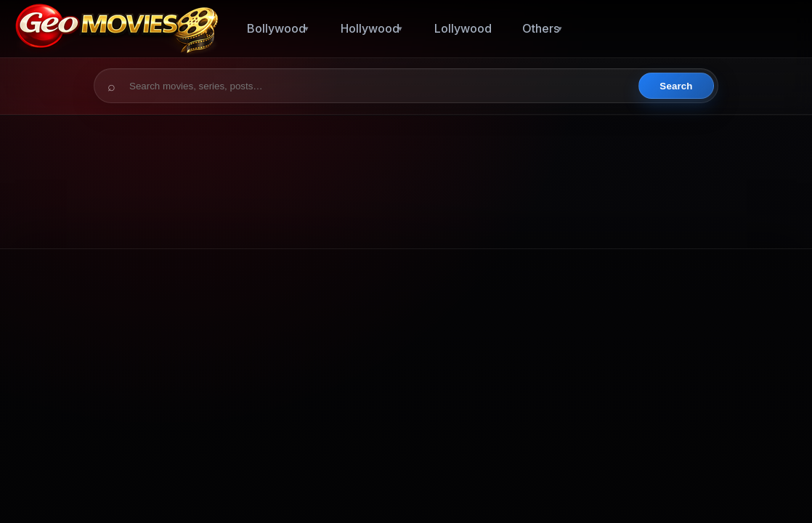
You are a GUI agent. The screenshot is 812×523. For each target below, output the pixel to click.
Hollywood (370, 28)
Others (541, 28)
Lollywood (463, 28)
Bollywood (276, 28)
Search (676, 86)
